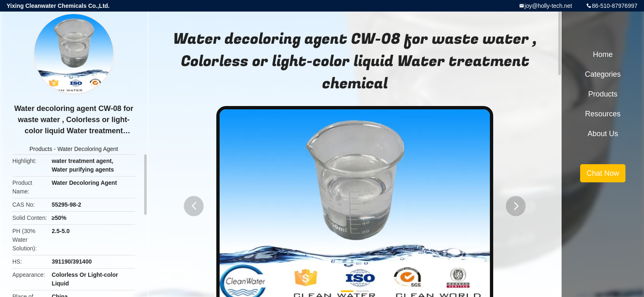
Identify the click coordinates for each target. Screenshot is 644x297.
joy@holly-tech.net (548, 6)
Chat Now (603, 173)
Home (603, 54)
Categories (603, 74)
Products (41, 149)
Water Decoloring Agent (88, 149)
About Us (603, 134)
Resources (603, 114)
